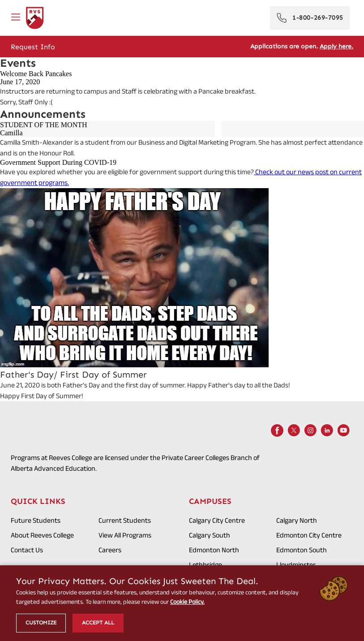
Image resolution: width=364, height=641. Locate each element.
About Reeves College (42, 535)
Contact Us (27, 550)
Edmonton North (214, 550)
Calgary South (210, 535)
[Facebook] (277, 430)
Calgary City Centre (217, 520)
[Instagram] (310, 430)
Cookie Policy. (187, 602)
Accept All (98, 623)
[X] (294, 430)
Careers (110, 550)
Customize (41, 623)
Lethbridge (206, 565)
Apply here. (336, 46)
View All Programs (125, 535)
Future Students (36, 520)
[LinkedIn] (327, 430)
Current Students (125, 520)
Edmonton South (302, 550)
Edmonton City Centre (309, 535)
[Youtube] (343, 430)
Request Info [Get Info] (33, 47)
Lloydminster (296, 565)
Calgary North (297, 520)
